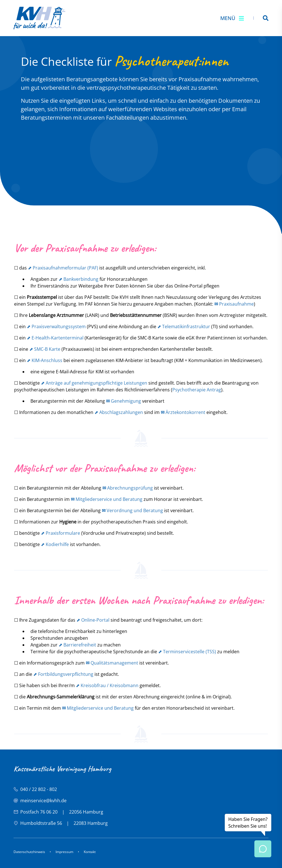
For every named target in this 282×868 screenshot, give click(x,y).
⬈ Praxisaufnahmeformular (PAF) (63, 268)
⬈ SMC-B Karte (45, 349)
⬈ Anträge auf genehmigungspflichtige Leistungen (94, 383)
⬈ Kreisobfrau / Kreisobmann (107, 685)
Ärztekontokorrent (183, 412)
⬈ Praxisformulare (60, 533)
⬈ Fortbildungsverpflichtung (63, 674)
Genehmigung (124, 401)
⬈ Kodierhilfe (55, 544)
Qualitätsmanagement (112, 663)
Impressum (64, 852)
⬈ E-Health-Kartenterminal (55, 338)
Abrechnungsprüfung (128, 488)
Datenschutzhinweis (29, 852)
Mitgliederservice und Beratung (107, 499)
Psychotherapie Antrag (197, 390)
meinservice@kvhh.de (43, 801)
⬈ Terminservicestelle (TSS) (187, 652)
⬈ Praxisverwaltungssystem (56, 326)
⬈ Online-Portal (93, 620)
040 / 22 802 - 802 (39, 789)
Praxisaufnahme (234, 304)
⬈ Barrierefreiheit (77, 645)
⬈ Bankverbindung (79, 279)
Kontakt (90, 852)
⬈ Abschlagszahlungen (119, 412)
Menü (232, 18)
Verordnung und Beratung (132, 510)
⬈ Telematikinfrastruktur (184, 326)
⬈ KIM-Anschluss (45, 360)
